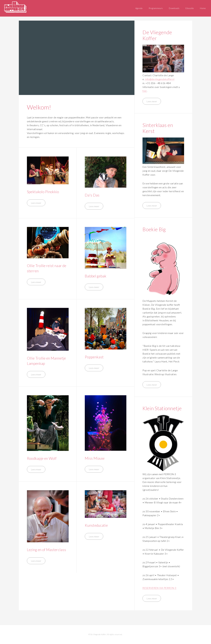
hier (145, 91)
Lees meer (36, 203)
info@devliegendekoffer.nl (160, 79)
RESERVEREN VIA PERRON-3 (159, 588)
